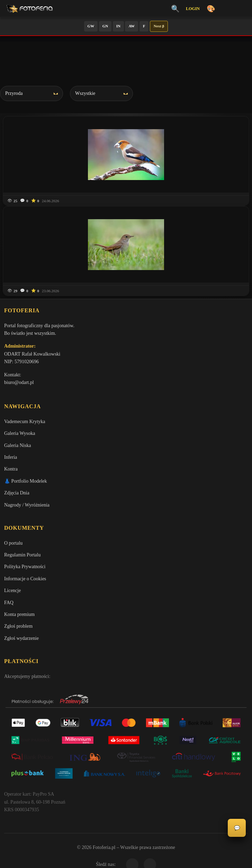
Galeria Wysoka (20, 433)
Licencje (12, 590)
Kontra (11, 469)
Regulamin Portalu (22, 555)
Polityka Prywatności (25, 567)
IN (118, 26)
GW (91, 26)
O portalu (13, 543)
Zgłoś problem (18, 626)
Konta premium (19, 614)
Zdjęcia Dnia (17, 493)
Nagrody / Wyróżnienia (27, 505)
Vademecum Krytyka (25, 422)
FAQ (9, 603)
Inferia (11, 457)
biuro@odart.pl (19, 382)
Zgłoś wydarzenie (21, 638)
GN (105, 26)
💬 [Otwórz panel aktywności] (237, 828)
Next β (159, 26)
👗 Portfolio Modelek (26, 481)
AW (132, 26)
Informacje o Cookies (25, 579)
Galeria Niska (17, 445)
